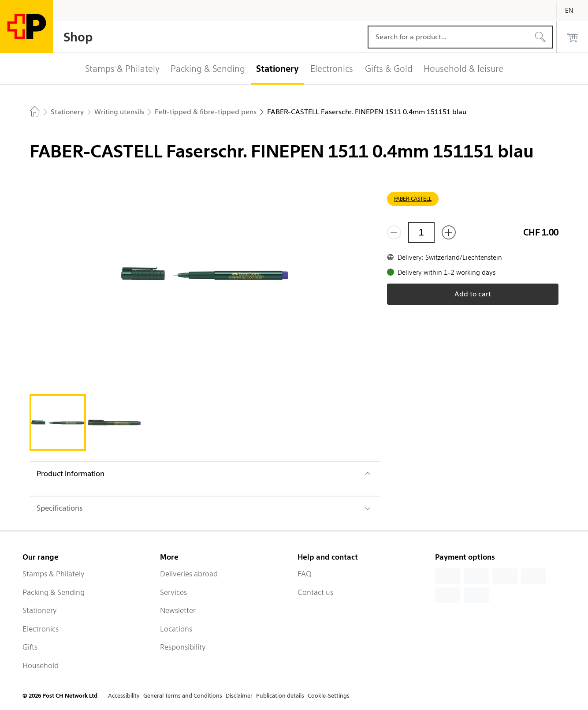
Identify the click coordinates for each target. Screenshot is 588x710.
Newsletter (178, 610)
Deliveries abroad (189, 574)
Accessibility (124, 696)
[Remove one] (394, 232)
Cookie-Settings (329, 696)
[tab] (58, 422)
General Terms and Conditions (183, 696)
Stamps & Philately (54, 574)
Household (41, 665)
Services (173, 592)
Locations (176, 629)
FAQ (305, 574)
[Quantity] (421, 232)
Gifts (30, 647)
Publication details (280, 696)
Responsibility (183, 647)
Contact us (315, 592)
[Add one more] (449, 232)
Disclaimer (239, 696)
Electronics (41, 629)
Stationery (40, 610)
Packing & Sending (54, 592)
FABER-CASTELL (413, 199)
